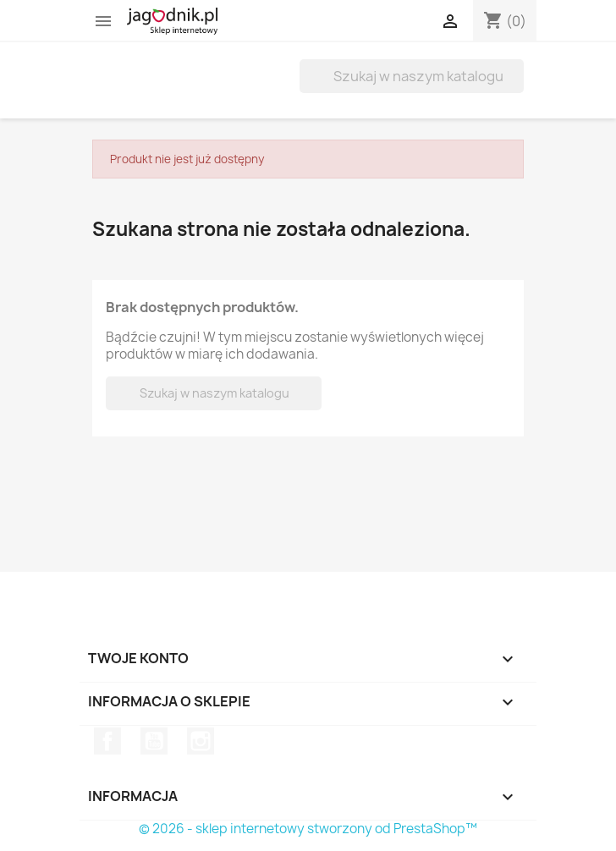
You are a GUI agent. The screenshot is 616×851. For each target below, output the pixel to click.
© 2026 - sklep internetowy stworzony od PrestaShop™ (308, 829)
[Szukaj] (412, 76)
